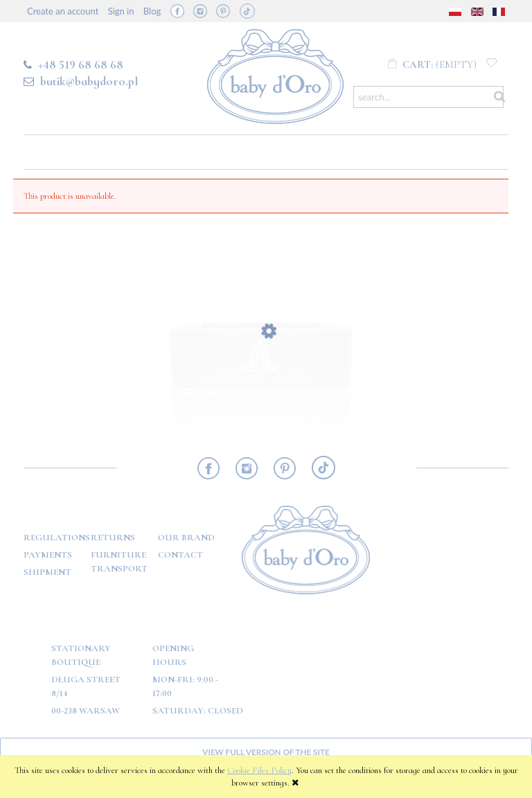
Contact (180, 555)
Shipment (47, 572)
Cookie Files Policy (259, 770)
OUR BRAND (186, 538)
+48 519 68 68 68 (81, 64)
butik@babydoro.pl (89, 81)
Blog (152, 11)
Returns (113, 538)
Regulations (57, 538)
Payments (48, 555)
